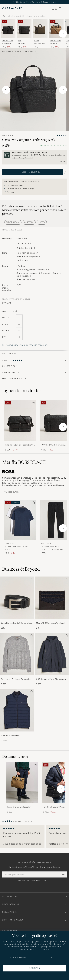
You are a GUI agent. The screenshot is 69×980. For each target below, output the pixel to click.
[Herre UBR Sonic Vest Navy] (17, 710)
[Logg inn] (53, 8)
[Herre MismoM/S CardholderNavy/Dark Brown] (52, 598)
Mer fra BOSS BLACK (24, 462)
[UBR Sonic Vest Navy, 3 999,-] (17, 715)
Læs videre (43, 949)
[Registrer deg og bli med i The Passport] (34, 155)
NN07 (20, 41)
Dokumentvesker (30, 51)
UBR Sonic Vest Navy (10, 735)
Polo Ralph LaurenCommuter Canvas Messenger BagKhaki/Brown (56, 44)
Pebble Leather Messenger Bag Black (6, 44)
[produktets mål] (34, 329)
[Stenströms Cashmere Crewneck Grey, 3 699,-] (17, 659)
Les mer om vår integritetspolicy (34, 881)
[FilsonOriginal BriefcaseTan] (22, 805)
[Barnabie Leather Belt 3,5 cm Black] (17, 621)
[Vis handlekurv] (60, 8)
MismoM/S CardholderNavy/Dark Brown (51, 623)
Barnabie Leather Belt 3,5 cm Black (16, 623)
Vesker (18, 51)
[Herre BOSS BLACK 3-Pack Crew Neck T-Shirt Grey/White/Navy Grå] (20, 520)
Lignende (22, 391)
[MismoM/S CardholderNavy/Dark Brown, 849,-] (52, 603)
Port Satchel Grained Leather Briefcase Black (23, 44)
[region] (34, 836)
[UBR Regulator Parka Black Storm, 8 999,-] (52, 659)
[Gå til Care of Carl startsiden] (13, 8)
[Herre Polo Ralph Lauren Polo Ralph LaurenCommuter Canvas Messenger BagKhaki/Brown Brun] (56, 29)
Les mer (63, 161)
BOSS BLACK (8, 136)
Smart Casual (13, 222)
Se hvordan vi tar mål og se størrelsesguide (25, 345)
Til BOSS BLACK (14, 492)
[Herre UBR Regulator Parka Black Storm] (52, 654)
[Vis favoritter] (56, 8)
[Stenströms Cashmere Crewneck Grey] (17, 677)
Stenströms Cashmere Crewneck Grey (15, 679)
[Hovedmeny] (65, 8)
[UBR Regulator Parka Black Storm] (52, 677)
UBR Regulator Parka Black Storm (51, 679)
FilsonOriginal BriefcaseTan (19, 807)
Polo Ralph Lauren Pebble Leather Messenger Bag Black (20, 445)
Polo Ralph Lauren (8, 41)
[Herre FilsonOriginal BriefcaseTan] (22, 783)
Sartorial (29, 222)
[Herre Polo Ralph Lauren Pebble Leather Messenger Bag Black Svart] (8, 29)
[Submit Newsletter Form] (63, 874)
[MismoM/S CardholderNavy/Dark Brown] (52, 621)
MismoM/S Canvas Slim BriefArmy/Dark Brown (40, 44)
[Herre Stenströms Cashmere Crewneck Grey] (17, 654)
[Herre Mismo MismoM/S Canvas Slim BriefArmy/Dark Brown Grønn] (40, 29)
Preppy (42, 222)
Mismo (36, 41)
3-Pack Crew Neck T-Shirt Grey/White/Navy (16, 547)
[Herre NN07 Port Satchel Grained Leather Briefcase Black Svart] (24, 29)
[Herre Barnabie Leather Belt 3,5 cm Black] (17, 598)
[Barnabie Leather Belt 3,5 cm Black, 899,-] (17, 603)
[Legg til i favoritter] (33, 404)
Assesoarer (8, 51)
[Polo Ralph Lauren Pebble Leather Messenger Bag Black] (20, 443)
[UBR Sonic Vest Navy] (17, 733)
